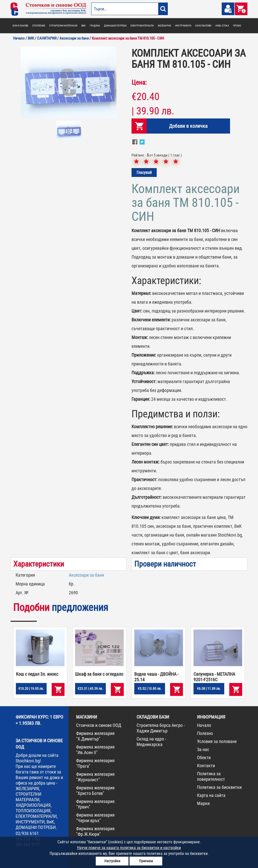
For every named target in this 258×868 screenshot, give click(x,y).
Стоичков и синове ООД (99, 725)
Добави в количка (188, 126)
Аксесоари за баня (86, 575)
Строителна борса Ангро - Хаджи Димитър (161, 728)
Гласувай (144, 173)
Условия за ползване (217, 741)
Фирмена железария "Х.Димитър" (95, 736)
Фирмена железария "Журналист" (95, 777)
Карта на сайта (211, 795)
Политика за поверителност (211, 776)
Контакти (206, 766)
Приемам (146, 861)
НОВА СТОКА (222, 26)
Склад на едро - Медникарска (151, 742)
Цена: (139, 82)
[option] (69, 82)
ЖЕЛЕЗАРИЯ (164, 26)
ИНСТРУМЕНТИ (183, 26)
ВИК (84, 26)
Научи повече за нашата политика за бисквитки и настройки (129, 848)
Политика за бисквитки (219, 787)
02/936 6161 (27, 833)
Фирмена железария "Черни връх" (95, 818)
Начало (204, 725)
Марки (203, 803)
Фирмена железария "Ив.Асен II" (95, 750)
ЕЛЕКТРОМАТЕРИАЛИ (142, 26)
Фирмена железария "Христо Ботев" (95, 790)
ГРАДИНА (95, 26)
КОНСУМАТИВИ (203, 26)
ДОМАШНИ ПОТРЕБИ (115, 26)
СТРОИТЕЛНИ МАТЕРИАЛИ (63, 26)
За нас (203, 749)
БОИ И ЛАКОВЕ (20, 26)
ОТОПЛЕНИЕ (39, 26)
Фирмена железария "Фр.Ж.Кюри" (95, 831)
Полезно (205, 733)
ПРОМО (237, 26)
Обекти (204, 757)
